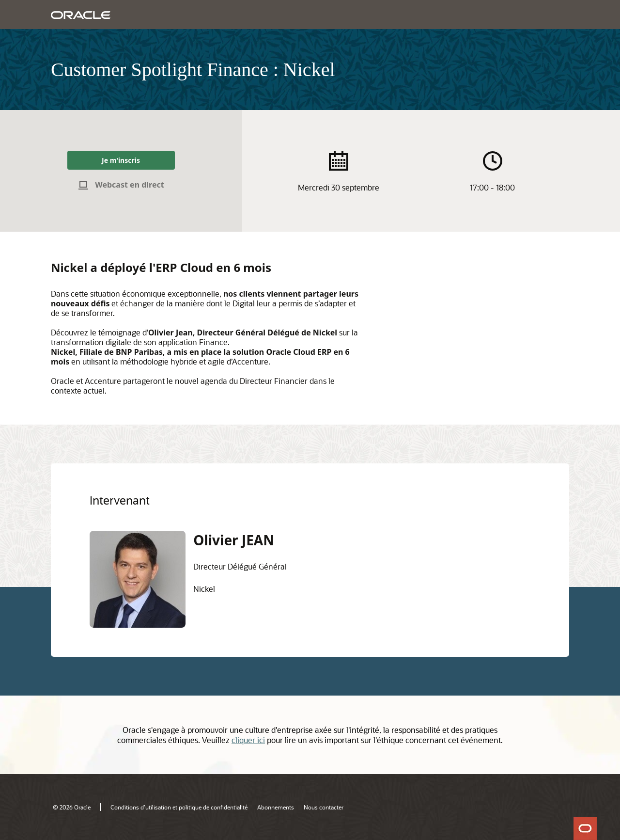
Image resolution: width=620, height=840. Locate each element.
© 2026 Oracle (72, 807)
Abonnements (276, 807)
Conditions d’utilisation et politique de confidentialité (179, 807)
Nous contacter (324, 807)
